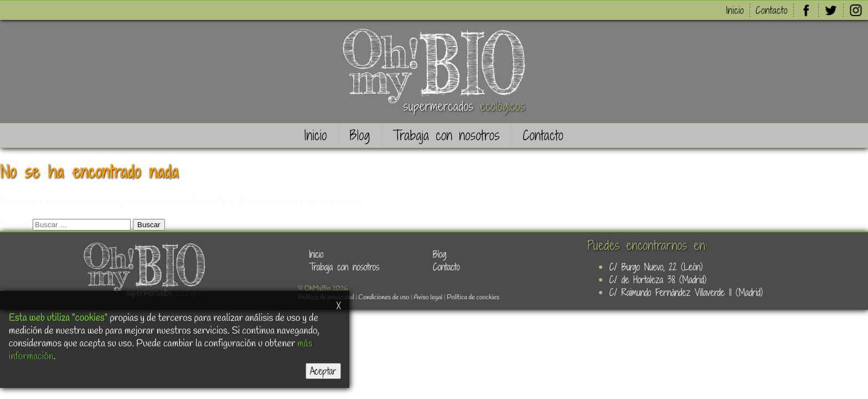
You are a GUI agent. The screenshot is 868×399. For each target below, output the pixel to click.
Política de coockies (473, 298)
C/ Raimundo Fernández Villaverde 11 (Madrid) (686, 292)
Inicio (735, 10)
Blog (360, 135)
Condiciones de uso (384, 298)
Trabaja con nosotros (446, 135)
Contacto (772, 10)
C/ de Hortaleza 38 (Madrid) (658, 280)
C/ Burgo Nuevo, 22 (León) (656, 267)
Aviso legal (428, 298)
